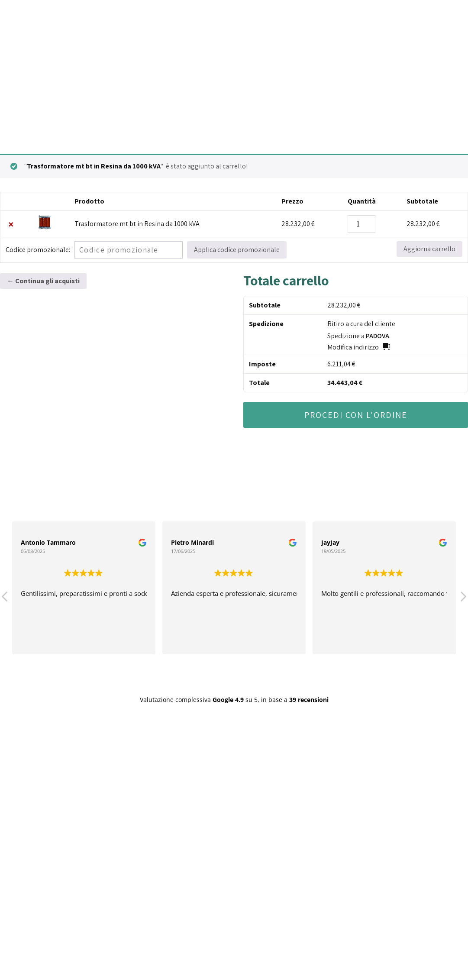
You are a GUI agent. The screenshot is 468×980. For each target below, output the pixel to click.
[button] (463, 599)
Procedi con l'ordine (356, 415)
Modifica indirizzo (353, 347)
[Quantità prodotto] (361, 224)
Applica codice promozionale (237, 250)
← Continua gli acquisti (43, 281)
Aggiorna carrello (429, 249)
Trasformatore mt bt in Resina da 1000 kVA (137, 224)
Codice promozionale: (38, 250)
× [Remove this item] (11, 224)
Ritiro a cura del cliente (361, 324)
